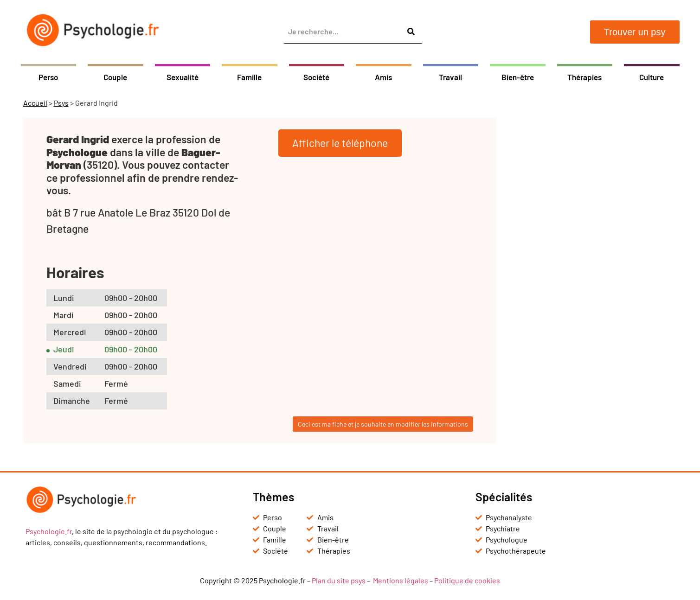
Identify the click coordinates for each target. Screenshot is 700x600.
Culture (652, 77)
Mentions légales (401, 580)
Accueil (35, 103)
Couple (115, 77)
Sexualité (183, 77)
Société (316, 77)
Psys (61, 103)
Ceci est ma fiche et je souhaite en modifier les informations (383, 424)
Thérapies (584, 77)
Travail (450, 77)
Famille (249, 77)
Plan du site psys (339, 580)
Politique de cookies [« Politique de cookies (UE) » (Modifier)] (467, 580)
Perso (48, 77)
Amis (383, 77)
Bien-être (518, 77)
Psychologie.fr (49, 531)
